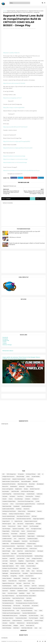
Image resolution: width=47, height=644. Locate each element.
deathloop (19, 510)
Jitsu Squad (40, 552)
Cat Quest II (12, 497)
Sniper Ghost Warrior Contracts (37, 592)
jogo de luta (6, 554)
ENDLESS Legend (7, 525)
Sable (21, 587)
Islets (14, 552)
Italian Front (20, 552)
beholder (35, 482)
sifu (26, 589)
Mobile (23, 567)
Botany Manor (30, 487)
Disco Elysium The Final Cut (23, 517)
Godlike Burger (40, 537)
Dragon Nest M (6, 522)
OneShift (21, 577)
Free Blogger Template (17, 642)
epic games (20, 525)
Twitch (4, 343)
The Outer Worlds (7, 609)
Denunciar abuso (8, 352)
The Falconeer (17, 606)
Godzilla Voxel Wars (7, 539)
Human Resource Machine (9, 547)
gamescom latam (31, 532)
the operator (35, 606)
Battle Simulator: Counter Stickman (11, 482)
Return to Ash (27, 584)
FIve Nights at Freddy (36, 529)
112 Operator (21, 475)
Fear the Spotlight (34, 527)
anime (28, 477)
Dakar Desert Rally (7, 507)
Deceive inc (26, 510)
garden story (6, 534)
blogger (32, 200)
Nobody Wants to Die (15, 574)
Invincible (9, 549)
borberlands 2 (14, 487)
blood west (32, 485)
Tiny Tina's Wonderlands (27, 611)
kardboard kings (39, 557)
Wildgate (16, 626)
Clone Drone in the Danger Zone (25, 502)
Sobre (4, 594)
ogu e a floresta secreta (36, 574)
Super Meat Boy (6, 599)
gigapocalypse (31, 537)
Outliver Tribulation (7, 579)
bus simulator (6, 492)
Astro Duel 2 (30, 480)
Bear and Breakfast (26, 482)
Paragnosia (34, 579)
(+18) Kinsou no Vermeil (15, 238)
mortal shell (22, 569)
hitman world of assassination (18, 544)
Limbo (28, 559)
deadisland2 (16, 507)
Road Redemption (7, 587)
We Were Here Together (32, 624)
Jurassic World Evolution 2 (8, 557)
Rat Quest (19, 584)
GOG (15, 539)
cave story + (20, 497)
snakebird (13, 592)
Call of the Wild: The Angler (27, 492)
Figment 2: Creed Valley (18, 529)
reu (33, 584)
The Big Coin (19, 601)
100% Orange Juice (11, 475)
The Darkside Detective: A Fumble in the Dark (27, 604)
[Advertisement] (23, 263)
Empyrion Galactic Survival (31, 522)
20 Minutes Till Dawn (31, 475)
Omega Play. (14, 577)
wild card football (7, 626)
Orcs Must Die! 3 (29, 577)
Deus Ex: (28, 515)
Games (23, 532)
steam (28, 594)
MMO (17, 567)
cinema (11, 500)
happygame (17, 542)
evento (4, 527)
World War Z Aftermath (27, 629)
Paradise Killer (17, 579)
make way (5, 564)
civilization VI (35, 500)
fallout (19, 527)
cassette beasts (31, 495)
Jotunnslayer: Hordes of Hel (25, 554)
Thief (18, 611)
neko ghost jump (15, 572)
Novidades (25, 574)
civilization (28, 500)
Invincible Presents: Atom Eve (20, 549)
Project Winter (22, 582)
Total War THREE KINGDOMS (29, 614)
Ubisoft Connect (6, 621)
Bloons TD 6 (5, 487)
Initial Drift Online (38, 547)
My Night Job (5, 572)
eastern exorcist (18, 522)
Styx (33, 594)
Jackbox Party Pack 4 (30, 552)
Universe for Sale (28, 621)
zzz (40, 629)
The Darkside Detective (8, 604)
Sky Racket (5, 592)
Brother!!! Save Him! (35, 490)
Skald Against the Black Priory (37, 589)
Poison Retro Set (12, 582)
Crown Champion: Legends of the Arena (25, 505)
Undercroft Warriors (17, 621)
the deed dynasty (7, 606)
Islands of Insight (6, 552)
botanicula (22, 487)
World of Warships (7, 629)
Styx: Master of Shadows (8, 596)
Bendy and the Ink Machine (9, 485)
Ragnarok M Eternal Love (22, 11)
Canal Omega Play (11, 11)
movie (29, 569)
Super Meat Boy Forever (18, 599)
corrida (37, 502)
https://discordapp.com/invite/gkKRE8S (14, 108)
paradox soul (26, 579)
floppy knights (6, 532)
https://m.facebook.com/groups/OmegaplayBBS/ (17, 142)
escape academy (30, 525)
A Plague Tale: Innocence (8, 477)
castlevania (39, 495)
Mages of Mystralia (30, 562)
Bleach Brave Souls (22, 485)
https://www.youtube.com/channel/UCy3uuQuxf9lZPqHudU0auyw (21, 171)
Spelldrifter (22, 594)
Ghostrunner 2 (31, 534)
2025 (39, 475)
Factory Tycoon (12, 527)
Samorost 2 (42, 587)
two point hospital (33, 619)
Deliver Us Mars (22, 512)
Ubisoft (42, 619)
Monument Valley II (31, 567)
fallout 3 (25, 527)
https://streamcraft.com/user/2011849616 (14, 84)
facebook (43, 200)
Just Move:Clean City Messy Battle (25, 557)
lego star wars (21, 559)
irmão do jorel (33, 549)
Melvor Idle (31, 564)
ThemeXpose (9, 642)
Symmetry (29, 599)
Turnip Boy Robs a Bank (21, 619)
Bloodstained (40, 485)
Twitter (5, 344)
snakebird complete (22, 592)
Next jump (39, 572)
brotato (26, 490)
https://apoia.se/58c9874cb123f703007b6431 (15, 128)
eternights (38, 525)
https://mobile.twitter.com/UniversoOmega (15, 163)
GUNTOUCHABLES (7, 542)
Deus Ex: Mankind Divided (8, 517)
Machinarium (13, 562)
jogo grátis (14, 554)
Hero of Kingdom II (34, 542)
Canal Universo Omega (19, 495)
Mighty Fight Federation (8, 567)
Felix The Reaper (6, 529)
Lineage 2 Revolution (37, 559)
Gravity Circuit (22, 539)
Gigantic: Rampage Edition (19, 537)
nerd (23, 572)
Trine (42, 616)
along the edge (20, 477)
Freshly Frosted (15, 532)
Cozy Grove (5, 505)
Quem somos (31, 582)
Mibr (37, 564)
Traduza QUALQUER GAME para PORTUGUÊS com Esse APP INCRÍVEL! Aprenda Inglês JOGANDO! (25, 233)
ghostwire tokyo (6, 537)
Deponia (39, 512)
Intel (3, 549)
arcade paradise (36, 477)
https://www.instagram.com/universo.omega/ (15, 160)
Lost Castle (5, 562)
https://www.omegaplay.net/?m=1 (12, 99)
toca (36, 611)
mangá (11, 564)
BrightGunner (19, 490)
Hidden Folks (6, 544)
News (33, 572)
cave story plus (29, 497)
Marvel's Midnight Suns (21, 564)
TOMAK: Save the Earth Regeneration (11, 614)
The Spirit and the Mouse (8, 611)
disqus (37, 200)
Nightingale (5, 574)
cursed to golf (41, 505)
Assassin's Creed (6, 480)
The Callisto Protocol (29, 601)
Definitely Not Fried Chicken (9, 512)
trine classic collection (8, 619)
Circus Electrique (19, 500)
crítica (12, 505)
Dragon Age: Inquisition (39, 520)
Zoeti (36, 629)
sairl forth (34, 587)
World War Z (16, 629)
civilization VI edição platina (9, 502)
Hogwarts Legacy (32, 544)
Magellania (21, 562)
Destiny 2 (5, 515)
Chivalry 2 (37, 497)
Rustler (15, 587)
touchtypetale (23, 616)
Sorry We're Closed (12, 594)
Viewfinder (12, 624)
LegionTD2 (12, 559)
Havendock (25, 542)
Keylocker (5, 559)
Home (5, 11)
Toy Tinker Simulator (34, 616)
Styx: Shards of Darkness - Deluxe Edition (26, 596)
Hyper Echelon (21, 547)
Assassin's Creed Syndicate (19, 480)
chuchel (4, 500)
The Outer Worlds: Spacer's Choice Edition (23, 609)
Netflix (28, 572)
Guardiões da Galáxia (32, 539)
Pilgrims (4, 582)
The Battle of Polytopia (8, 601)
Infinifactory (29, 547)
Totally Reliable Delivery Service (10, 616)
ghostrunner (23, 534)
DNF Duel (34, 517)
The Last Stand (26, 606)
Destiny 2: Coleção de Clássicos (16, 515)
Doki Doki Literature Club (8, 520)
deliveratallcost (31, 512)
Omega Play (6, 341)
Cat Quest (5, 497)
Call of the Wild (15, 492)
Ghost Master (14, 534)
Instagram (5, 340)
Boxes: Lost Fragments (8, 490)
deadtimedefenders (27, 507)
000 (3, 475)
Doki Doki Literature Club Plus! (24, 520)
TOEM (41, 611)
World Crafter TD (30, 626)
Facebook (5, 338)
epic (14, 525)
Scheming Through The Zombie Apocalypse (13, 589)
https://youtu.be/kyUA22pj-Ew (11, 54)
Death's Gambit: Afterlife (8, 510)
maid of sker (40, 562)
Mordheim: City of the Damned (10, 569)
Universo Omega (7, 346)
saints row (27, 587)
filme (27, 529)
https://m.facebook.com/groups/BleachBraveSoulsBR (18, 149)
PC (39, 579)
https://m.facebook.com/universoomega (14, 157)
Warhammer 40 (21, 624)
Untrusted (5, 624)
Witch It (22, 626)
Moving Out (36, 569)
